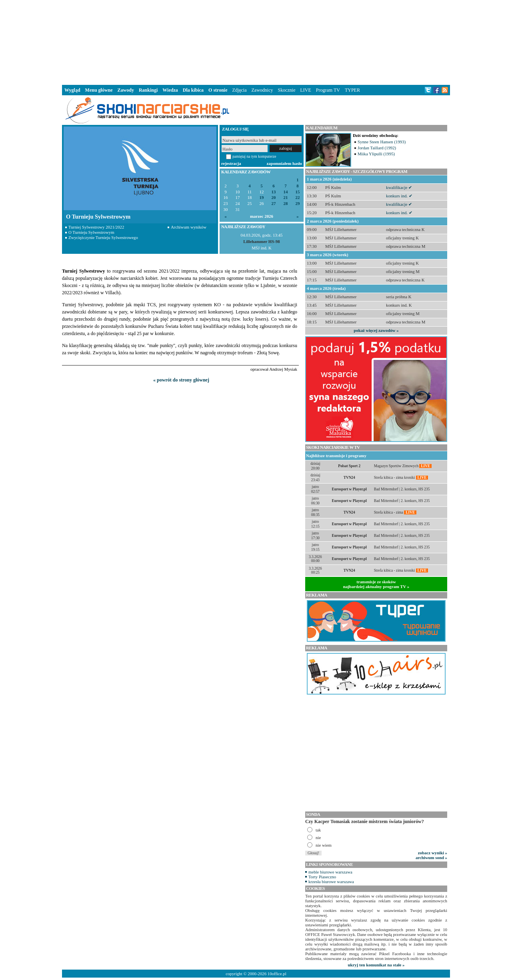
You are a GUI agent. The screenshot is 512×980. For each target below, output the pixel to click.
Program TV (328, 90)
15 (298, 192)
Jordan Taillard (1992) (377, 148)
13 (274, 192)
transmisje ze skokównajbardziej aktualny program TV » (376, 584)
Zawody (126, 90)
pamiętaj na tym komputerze (254, 156)
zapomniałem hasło (284, 163)
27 (274, 204)
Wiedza (170, 90)
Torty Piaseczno (322, 877)
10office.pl (277, 974)
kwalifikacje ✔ (399, 187)
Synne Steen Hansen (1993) (382, 142)
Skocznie (286, 90)
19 (262, 198)
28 (286, 204)
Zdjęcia (240, 90)
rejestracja (231, 163)
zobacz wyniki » (433, 853)
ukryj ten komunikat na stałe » (376, 965)
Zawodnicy (262, 90)
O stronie (218, 90)
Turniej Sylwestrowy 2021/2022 (96, 227)
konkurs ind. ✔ (399, 196)
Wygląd (72, 90)
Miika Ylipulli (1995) (376, 154)
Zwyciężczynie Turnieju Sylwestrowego (103, 237)
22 (298, 198)
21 (286, 198)
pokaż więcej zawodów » (376, 330)
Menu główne (99, 90)
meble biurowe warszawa (330, 872)
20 (274, 198)
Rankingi (148, 90)
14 (286, 192)
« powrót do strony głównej (181, 380)
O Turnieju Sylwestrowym (91, 232)
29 (298, 204)
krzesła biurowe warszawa (331, 882)
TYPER (352, 90)
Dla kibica (193, 90)
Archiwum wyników (189, 227)
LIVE (305, 90)
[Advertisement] (256, 42)
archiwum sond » (431, 857)
